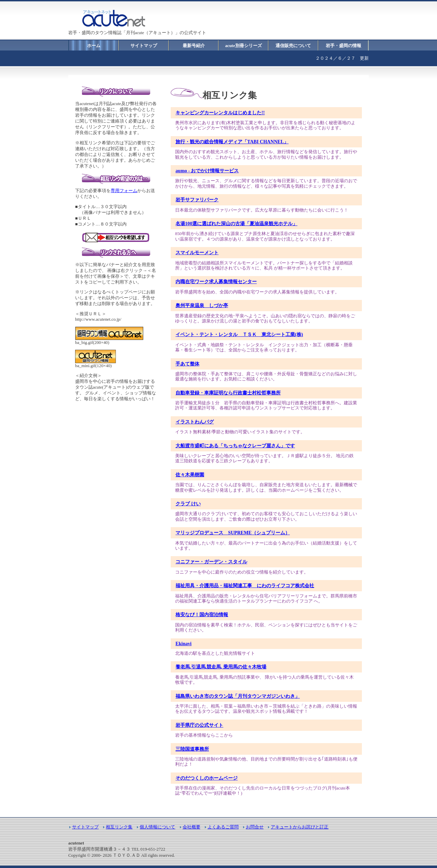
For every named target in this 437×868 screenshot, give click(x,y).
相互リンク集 (119, 827)
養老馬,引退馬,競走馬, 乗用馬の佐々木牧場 (221, 667)
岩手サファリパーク (197, 200)
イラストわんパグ (195, 422)
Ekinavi (184, 643)
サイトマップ (144, 46)
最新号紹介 (194, 46)
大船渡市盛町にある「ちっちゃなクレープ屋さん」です (235, 446)
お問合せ (255, 827)
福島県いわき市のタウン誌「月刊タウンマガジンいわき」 (238, 696)
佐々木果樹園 (190, 475)
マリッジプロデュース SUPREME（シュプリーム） (233, 533)
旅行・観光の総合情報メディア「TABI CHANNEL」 (232, 142)
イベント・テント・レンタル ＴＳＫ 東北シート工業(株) (239, 334)
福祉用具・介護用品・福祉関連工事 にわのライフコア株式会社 (245, 585)
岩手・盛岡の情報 (343, 46)
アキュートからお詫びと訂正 (300, 827)
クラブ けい (188, 504)
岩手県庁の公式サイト (199, 725)
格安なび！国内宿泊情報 (202, 614)
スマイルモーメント (197, 252)
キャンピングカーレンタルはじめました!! (220, 113)
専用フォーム (124, 191)
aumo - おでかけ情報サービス (207, 171)
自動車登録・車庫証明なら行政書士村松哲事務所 (228, 393)
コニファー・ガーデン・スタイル (211, 562)
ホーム (94, 46)
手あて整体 (187, 364)
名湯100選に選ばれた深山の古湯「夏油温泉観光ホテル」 (236, 223)
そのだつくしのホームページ (207, 778)
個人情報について (157, 827)
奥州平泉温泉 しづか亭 (202, 305)
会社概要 (192, 827)
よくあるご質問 (223, 827)
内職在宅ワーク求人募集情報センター (216, 281)
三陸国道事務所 (192, 749)
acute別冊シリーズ (243, 46)
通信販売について (293, 46)
